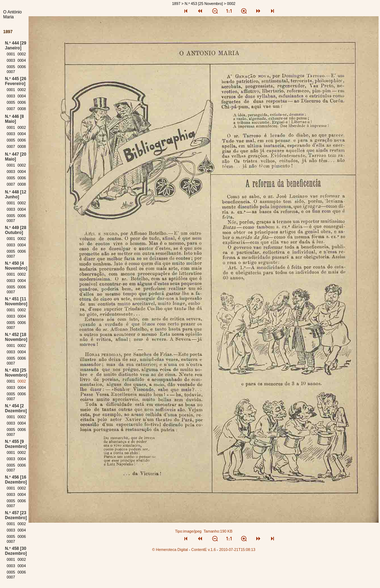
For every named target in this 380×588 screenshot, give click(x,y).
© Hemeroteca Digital (170, 550)
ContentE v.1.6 (203, 550)
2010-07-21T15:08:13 (237, 550)
